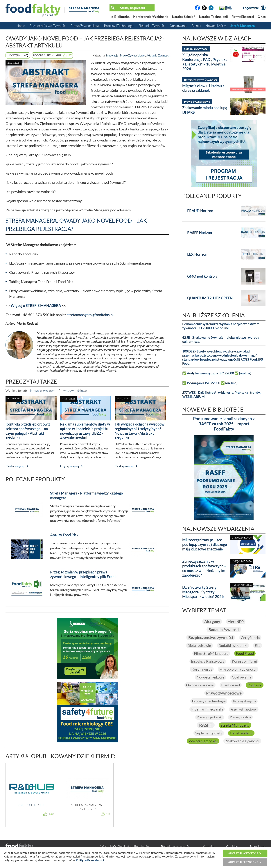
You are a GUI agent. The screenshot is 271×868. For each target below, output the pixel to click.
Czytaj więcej (15, 466)
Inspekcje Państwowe (207, 662)
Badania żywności (224, 629)
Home (21, 26)
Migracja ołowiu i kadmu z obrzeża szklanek (203, 88)
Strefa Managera (243, 26)
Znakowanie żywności (242, 742)
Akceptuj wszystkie (243, 853)
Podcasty (201, 694)
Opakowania (178, 26)
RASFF (204, 726)
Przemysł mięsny (245, 702)
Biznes (196, 26)
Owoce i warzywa (211, 686)
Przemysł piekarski (209, 718)
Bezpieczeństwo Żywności (48, 26)
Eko (258, 646)
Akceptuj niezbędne (243, 862)
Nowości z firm (216, 26)
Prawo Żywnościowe (85, 26)
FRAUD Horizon (200, 211)
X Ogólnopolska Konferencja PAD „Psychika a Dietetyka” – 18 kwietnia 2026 (205, 62)
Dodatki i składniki (233, 646)
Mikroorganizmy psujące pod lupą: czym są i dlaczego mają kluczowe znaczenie (205, 544)
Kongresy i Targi (245, 662)
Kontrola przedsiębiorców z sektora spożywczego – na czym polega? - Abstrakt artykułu (28, 431)
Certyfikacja (252, 638)
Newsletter (258, 846)
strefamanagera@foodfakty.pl (90, 315)
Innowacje (112, 55)
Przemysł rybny (241, 718)
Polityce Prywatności (90, 860)
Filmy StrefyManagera (211, 654)
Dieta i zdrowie (199, 646)
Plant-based (242, 686)
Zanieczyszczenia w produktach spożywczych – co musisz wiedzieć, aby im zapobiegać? (204, 568)
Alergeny (212, 621)
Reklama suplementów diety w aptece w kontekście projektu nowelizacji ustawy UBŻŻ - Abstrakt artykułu (85, 431)
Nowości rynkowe (43, 391)
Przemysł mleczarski (206, 710)
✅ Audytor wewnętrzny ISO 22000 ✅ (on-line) (217, 373)
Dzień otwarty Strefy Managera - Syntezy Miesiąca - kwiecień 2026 (203, 592)
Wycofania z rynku (203, 742)
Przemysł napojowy (244, 710)
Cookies (232, 846)
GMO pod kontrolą (202, 276)
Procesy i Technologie (119, 26)
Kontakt (208, 846)
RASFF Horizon (200, 233)
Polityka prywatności (176, 846)
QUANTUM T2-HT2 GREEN (210, 298)
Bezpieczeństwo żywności (210, 638)
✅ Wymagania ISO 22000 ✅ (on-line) (210, 383)
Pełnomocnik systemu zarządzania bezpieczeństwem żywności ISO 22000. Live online (221, 326)
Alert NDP (236, 621)
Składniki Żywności (152, 26)
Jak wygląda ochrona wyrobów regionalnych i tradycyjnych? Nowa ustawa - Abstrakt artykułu (140, 431)
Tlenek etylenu (241, 734)
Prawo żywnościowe (73, 391)
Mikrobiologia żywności (238, 670)
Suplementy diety (208, 734)
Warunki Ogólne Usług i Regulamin (125, 846)
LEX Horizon (197, 254)
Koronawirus (201, 670)
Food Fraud (245, 654)
